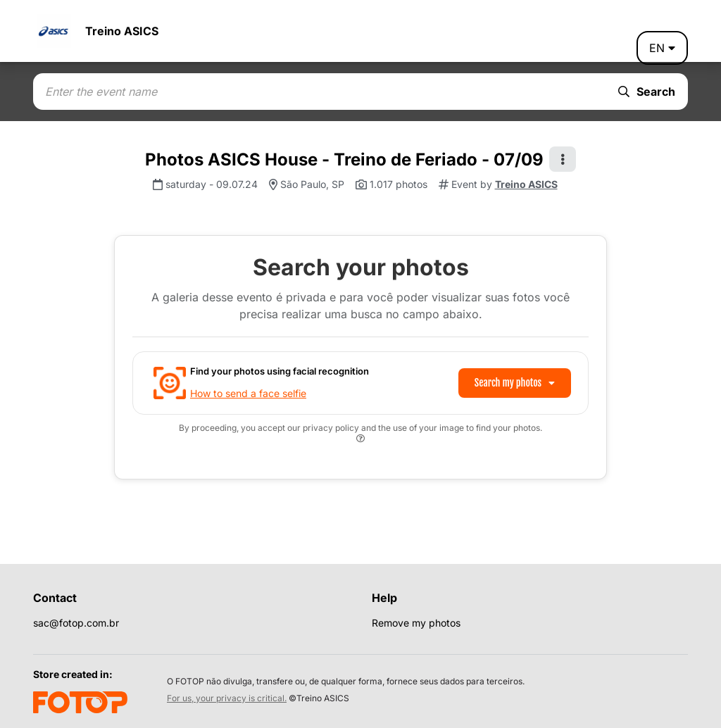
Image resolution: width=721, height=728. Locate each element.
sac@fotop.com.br (76, 623)
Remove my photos (416, 623)
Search (647, 92)
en (662, 48)
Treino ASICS (122, 31)
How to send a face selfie (248, 393)
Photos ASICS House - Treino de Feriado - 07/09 (344, 159)
